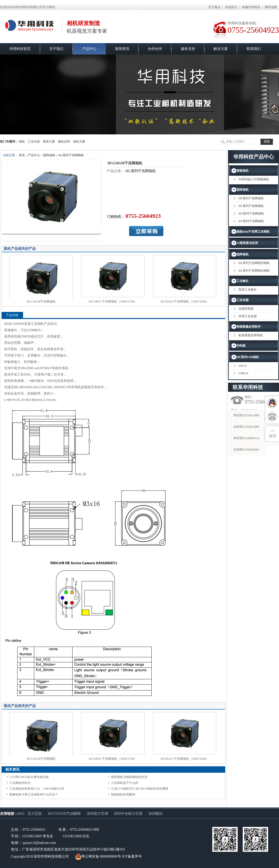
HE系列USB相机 (248, 357)
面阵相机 (49, 155)
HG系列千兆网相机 (71, 155)
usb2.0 (242, 366)
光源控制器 (246, 309)
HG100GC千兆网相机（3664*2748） (113, 302)
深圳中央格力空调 (128, 814)
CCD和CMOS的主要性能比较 (29, 777)
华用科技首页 (20, 49)
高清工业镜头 (248, 290)
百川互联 (35, 814)
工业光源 (34, 141)
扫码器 (241, 346)
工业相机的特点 (20, 783)
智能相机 (242, 171)
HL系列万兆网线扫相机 (254, 263)
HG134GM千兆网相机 (41, 302)
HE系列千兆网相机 (251, 198)
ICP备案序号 (132, 856)
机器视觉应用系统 (251, 335)
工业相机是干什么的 (125, 783)
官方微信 (214, 7)
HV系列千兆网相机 (251, 221)
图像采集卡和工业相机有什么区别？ (34, 794)
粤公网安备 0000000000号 (98, 856)
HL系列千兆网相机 (251, 206)
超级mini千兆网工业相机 (253, 232)
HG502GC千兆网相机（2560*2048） (185, 302)
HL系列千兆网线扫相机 (254, 271)
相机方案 (79, 141)
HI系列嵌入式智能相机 (254, 179)
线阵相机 (242, 254)
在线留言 (231, 7)
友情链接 (7, 814)
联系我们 (254, 49)
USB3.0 (243, 373)
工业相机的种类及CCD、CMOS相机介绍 (37, 789)
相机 (22, 141)
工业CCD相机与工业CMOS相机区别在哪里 (140, 789)
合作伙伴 (155, 49)
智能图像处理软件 (249, 327)
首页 (22, 155)
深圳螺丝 (155, 814)
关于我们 (56, 49)
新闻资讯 (122, 49)
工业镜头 (242, 281)
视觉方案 (49, 141)
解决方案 (221, 49)
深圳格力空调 (97, 814)
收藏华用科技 (251, 7)
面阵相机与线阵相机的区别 (129, 777)
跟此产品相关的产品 (20, 249)
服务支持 (188, 49)
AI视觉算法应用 (247, 243)
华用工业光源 (248, 316)
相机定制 (64, 141)
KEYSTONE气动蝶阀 (64, 814)
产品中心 (89, 49)
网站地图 (271, 7)
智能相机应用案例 (123, 794)
